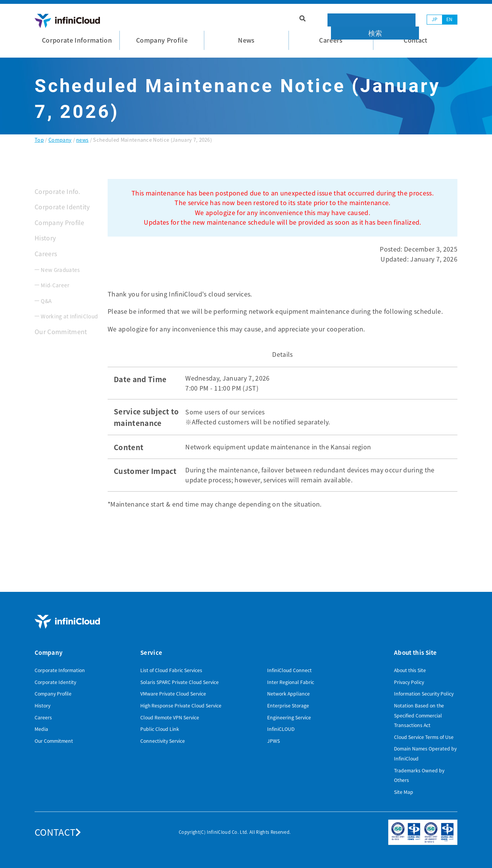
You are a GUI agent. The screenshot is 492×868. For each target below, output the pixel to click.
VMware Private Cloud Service (173, 694)
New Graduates (60, 270)
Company (60, 140)
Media (41, 729)
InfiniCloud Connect (289, 670)
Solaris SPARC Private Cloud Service (180, 682)
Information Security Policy (424, 694)
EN (450, 19)
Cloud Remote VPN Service (170, 717)
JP (435, 19)
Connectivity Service (163, 741)
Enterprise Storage (288, 706)
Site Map (404, 792)
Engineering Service (289, 717)
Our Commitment (61, 331)
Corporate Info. (57, 191)
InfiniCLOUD (281, 729)
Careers (46, 253)
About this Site (410, 670)
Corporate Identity (62, 207)
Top (39, 140)
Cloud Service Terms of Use (424, 737)
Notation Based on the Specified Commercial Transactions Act (419, 715)
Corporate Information (60, 670)
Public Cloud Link (160, 729)
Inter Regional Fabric (291, 682)
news (82, 140)
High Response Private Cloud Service (181, 706)
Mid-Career (55, 285)
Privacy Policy (409, 682)
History (45, 238)
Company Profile (60, 222)
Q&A (46, 301)
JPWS (273, 741)
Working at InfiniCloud (69, 316)
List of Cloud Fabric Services (171, 670)
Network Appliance (288, 694)
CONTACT (58, 832)
